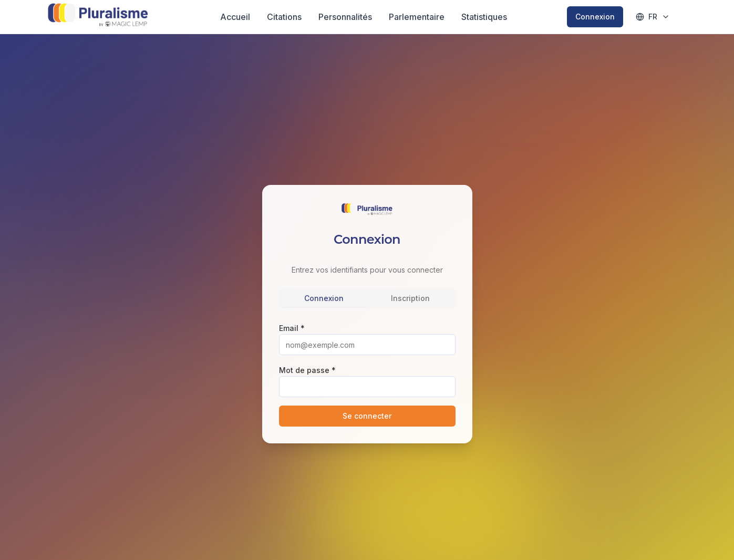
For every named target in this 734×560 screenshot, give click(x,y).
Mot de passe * (307, 370)
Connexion (595, 17)
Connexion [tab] (324, 298)
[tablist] (367, 298)
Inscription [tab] (410, 298)
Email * (292, 328)
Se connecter (367, 416)
